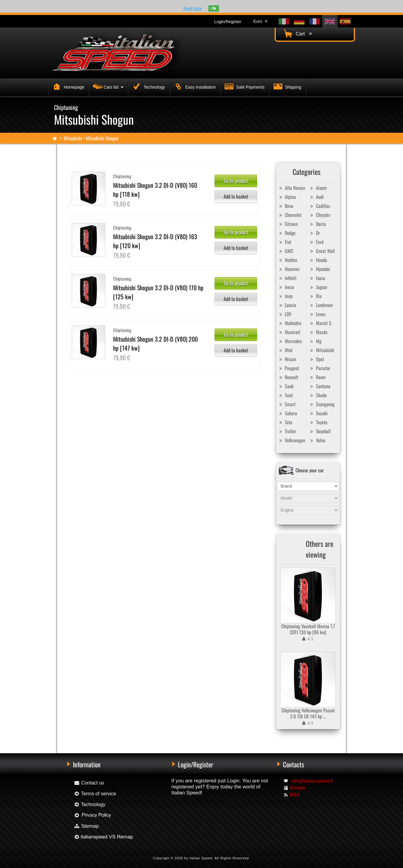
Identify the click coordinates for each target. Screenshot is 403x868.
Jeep (285, 296)
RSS (295, 795)
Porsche (319, 368)
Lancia (287, 305)
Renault (288, 377)
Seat (285, 395)
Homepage (68, 86)
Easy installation (194, 86)
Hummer (289, 269)
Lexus (317, 314)
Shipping (287, 86)
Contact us (89, 783)
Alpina (287, 197)
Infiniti (287, 278)
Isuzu (317, 278)
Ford (316, 242)
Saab (286, 386)
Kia (315, 296)
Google (298, 788)
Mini (285, 350)
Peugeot (288, 368)
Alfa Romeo (291, 188)
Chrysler (320, 215)
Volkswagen (291, 440)
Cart (297, 34)
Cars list (107, 86)
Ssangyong (322, 404)
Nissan (287, 359)
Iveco (286, 287)
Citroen (288, 224)
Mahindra (289, 323)
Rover (317, 377)
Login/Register (228, 22)
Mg (315, 341)
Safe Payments (244, 86)
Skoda (318, 395)
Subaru (287, 413)
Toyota (318, 422)
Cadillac (320, 206)
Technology (148, 86)
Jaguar (318, 287)
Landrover (321, 305)
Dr (314, 233)
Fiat (284, 242)
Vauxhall (320, 431)
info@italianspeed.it (312, 781)
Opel (316, 359)
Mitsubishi (73, 138)
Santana (320, 386)
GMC (285, 251)
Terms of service (95, 794)
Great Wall (322, 251)
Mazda (318, 332)
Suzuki (318, 413)
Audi (316, 197)
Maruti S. (320, 323)
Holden (287, 260)
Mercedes (290, 341)
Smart (287, 404)
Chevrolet (290, 215)
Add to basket (236, 196)
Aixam (318, 188)
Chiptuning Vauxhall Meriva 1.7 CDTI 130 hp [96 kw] (308, 629)
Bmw (285, 206)
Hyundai (319, 269)
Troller (287, 431)
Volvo (317, 440)
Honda (318, 260)
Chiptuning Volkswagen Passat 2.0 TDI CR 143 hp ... (308, 713)
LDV (284, 314)
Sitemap (86, 826)
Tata (285, 422)
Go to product (236, 181)
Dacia (317, 224)
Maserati (289, 332)
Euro (260, 21)
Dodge (287, 233)
